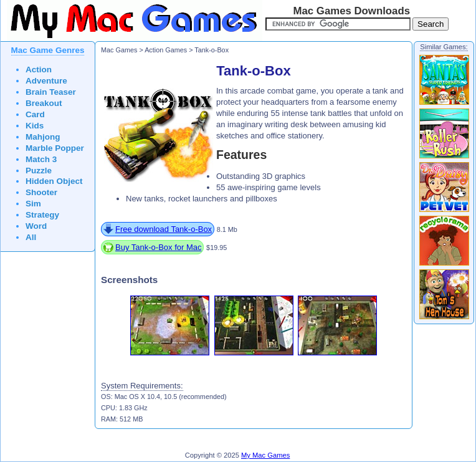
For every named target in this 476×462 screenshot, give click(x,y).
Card (35, 114)
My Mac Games (265, 455)
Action (39, 70)
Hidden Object (54, 181)
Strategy (42, 215)
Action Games (166, 50)
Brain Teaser (51, 92)
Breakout (44, 103)
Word (36, 226)
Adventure (46, 81)
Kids (35, 126)
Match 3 (41, 159)
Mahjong (43, 137)
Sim (33, 204)
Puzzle (39, 171)
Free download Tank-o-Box (164, 229)
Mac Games (119, 50)
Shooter (41, 192)
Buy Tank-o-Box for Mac (158, 247)
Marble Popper (55, 148)
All (31, 237)
